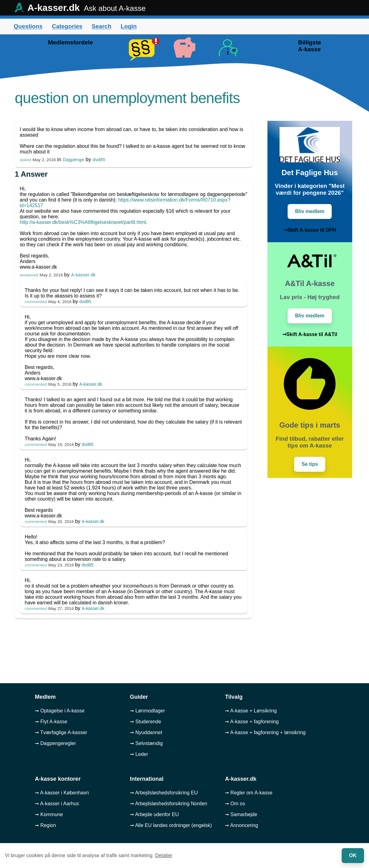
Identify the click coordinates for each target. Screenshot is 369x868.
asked (25, 160)
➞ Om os (235, 804)
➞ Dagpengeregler (55, 743)
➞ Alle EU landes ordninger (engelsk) (171, 825)
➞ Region (45, 825)
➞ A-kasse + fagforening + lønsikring (265, 732)
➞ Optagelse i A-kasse (60, 711)
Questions (28, 26)
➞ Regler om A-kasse (249, 793)
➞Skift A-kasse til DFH (310, 230)
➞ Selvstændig (146, 743)
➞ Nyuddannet (146, 732)
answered (29, 275)
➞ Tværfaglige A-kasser (61, 732)
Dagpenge (73, 160)
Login (129, 26)
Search (101, 26)
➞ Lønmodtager (147, 711)
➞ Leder (139, 754)
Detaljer (164, 855)
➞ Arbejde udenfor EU (154, 814)
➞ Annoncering (241, 825)
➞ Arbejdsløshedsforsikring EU (164, 793)
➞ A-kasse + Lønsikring (251, 711)
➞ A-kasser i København (62, 793)
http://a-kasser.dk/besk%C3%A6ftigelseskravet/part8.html (83, 222)
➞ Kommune (49, 814)
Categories (67, 26)
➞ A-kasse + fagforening (252, 722)
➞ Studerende (145, 722)
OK (353, 855)
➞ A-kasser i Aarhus (57, 804)
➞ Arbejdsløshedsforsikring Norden (169, 804)
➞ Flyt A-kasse (51, 722)
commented (36, 302)
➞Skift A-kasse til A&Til (310, 334)
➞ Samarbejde (241, 814)
